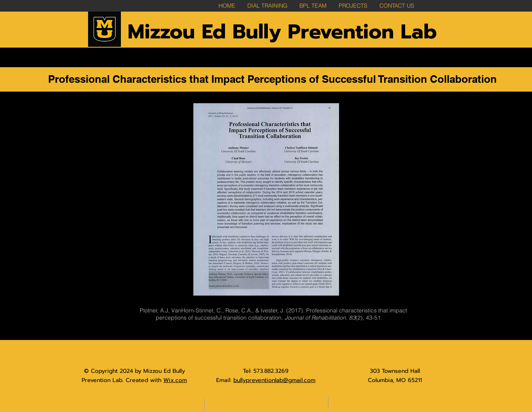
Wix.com (175, 380)
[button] (353, 6)
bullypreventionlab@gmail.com (274, 380)
